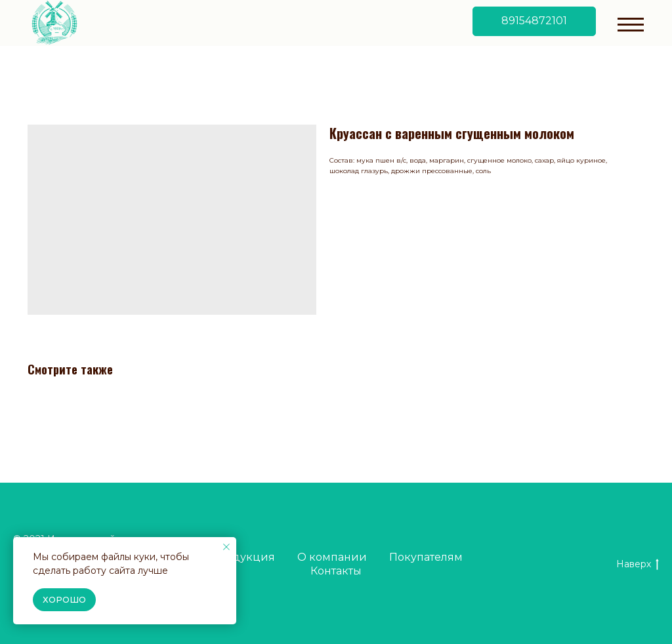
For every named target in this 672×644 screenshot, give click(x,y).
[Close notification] (226, 547)
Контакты (336, 571)
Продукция (242, 557)
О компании (332, 557)
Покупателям (426, 557)
